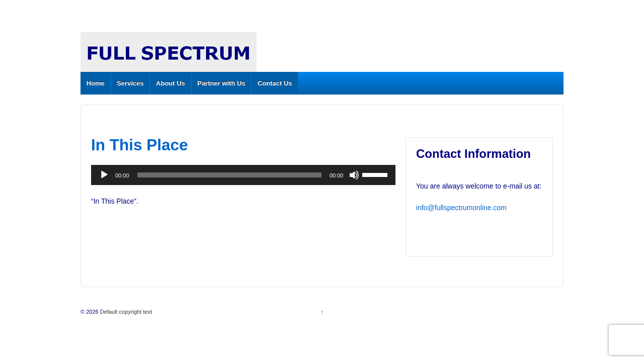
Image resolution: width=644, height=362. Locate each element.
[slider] (229, 175)
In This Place (140, 145)
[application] (243, 175)
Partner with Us (221, 83)
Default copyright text (125, 312)
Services (130, 83)
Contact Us (275, 83)
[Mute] (354, 175)
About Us (171, 83)
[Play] (104, 175)
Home (96, 83)
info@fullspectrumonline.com (461, 208)
